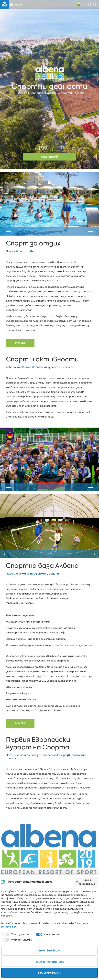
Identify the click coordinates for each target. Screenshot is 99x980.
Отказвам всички (49, 951)
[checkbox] (17, 934)
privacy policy (9, 927)
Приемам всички (50, 973)
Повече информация (85, 882)
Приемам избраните (50, 962)
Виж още (20, 353)
